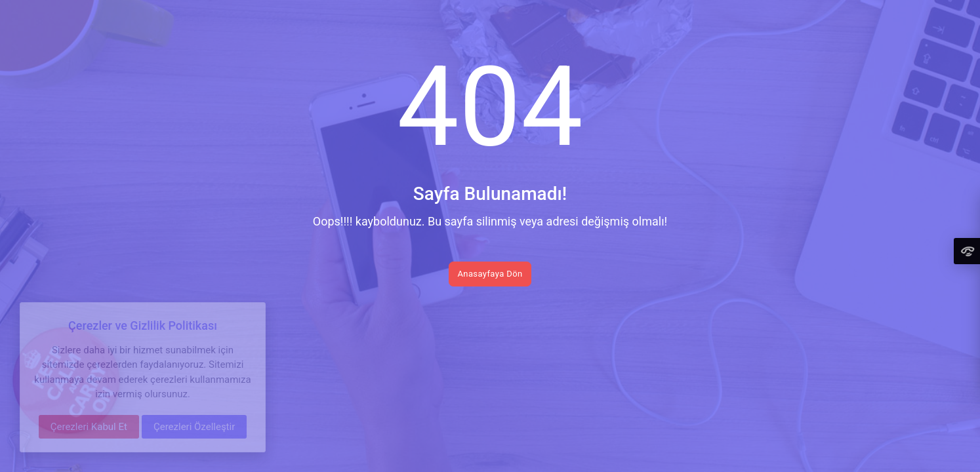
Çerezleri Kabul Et (89, 427)
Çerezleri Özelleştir (194, 427)
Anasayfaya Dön (490, 274)
